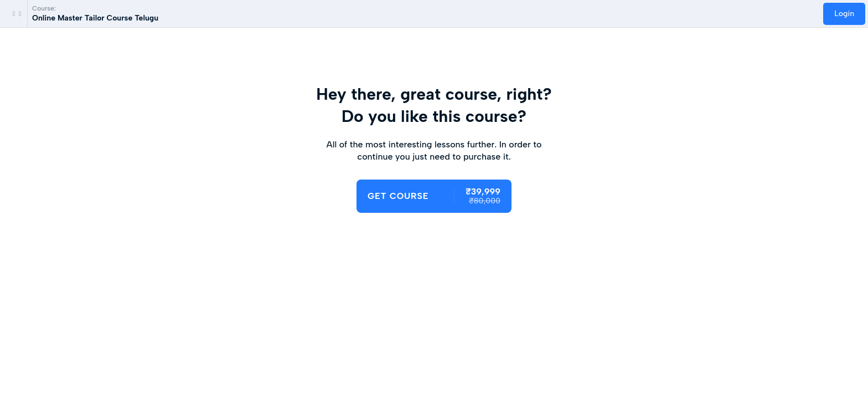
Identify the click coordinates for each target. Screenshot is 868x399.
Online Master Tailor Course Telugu (95, 18)
